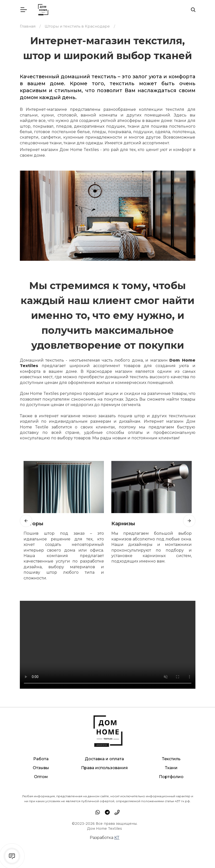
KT (117, 838)
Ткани (171, 768)
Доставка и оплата (104, 759)
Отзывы (41, 768)
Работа (41, 759)
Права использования (104, 768)
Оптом (41, 777)
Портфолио (171, 777)
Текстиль (171, 759)
